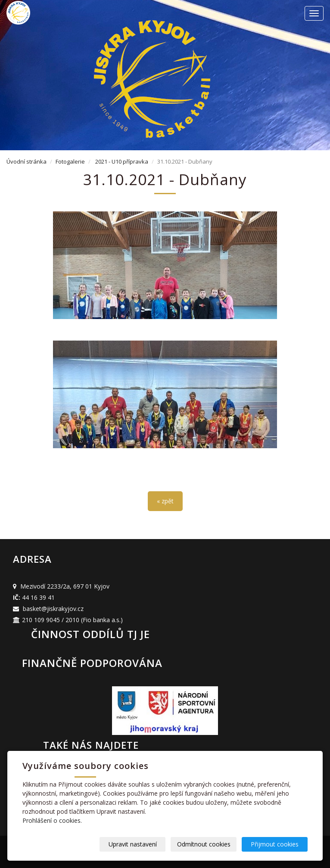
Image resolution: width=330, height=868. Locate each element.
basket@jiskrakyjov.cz (53, 609)
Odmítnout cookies (204, 844)
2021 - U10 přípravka (122, 161)
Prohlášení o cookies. (52, 820)
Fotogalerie (70, 161)
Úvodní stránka (26, 161)
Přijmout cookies (275, 844)
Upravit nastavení (133, 844)
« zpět (165, 501)
